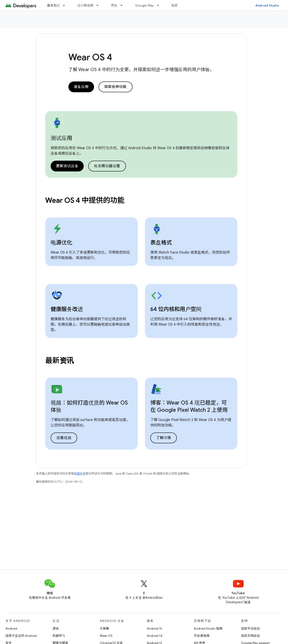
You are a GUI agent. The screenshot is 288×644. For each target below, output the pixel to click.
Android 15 (154, 628)
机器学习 (59, 636)
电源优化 (61, 243)
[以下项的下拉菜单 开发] (124, 5)
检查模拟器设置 (107, 166)
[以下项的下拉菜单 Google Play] (160, 5)
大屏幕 (104, 628)
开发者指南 (202, 636)
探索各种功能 (116, 87)
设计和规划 (85, 5)
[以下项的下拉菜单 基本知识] (66, 5)
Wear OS (106, 636)
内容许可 (80, 474)
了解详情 (164, 438)
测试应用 (61, 138)
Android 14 (155, 636)
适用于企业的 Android (21, 636)
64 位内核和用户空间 (176, 309)
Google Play (144, 5)
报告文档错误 (250, 636)
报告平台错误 (250, 628)
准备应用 (81, 87)
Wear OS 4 (90, 57)
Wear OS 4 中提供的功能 (85, 200)
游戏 (56, 628)
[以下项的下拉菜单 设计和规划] (99, 5)
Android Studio (267, 5)
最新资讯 (60, 360)
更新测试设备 (67, 166)
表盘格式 (161, 243)
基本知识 (53, 5)
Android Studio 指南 (208, 628)
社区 (175, 5)
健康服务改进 (67, 309)
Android (11, 628)
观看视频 (64, 438)
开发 (114, 5)
